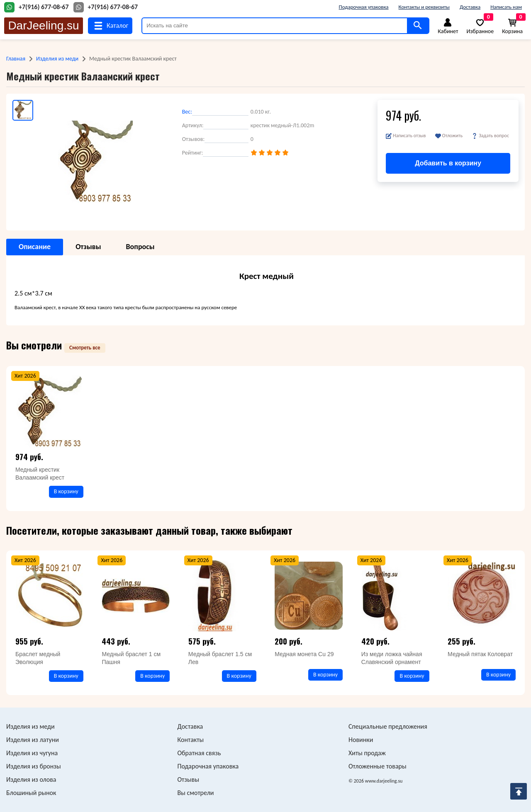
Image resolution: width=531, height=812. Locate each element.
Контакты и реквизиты (424, 7)
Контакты (191, 740)
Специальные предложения (388, 726)
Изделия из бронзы (34, 766)
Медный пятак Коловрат (480, 654)
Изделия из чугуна (32, 753)
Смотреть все (85, 348)
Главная (16, 59)
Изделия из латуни (33, 740)
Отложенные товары (378, 766)
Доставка (470, 7)
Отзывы (189, 779)
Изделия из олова (31, 779)
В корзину (66, 491)
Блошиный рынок (31, 793)
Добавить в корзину (448, 163)
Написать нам (506, 7)
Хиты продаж (367, 753)
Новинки (361, 740)
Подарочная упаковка (364, 7)
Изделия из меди (57, 59)
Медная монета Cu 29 (304, 654)
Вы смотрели (196, 793)
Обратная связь (199, 753)
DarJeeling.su (43, 25)
